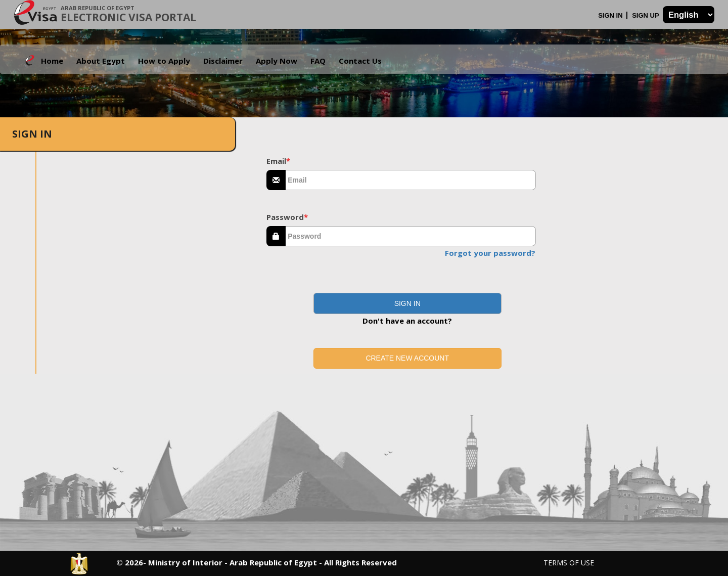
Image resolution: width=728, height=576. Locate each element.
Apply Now (277, 61)
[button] (407, 303)
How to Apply (164, 61)
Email (278, 161)
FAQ (318, 61)
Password (287, 217)
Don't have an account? (407, 321)
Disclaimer (223, 61)
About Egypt (101, 61)
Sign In (611, 15)
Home (52, 61)
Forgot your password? (490, 253)
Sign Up (646, 15)
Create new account (407, 358)
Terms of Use (569, 563)
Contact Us (360, 61)
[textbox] (411, 180)
